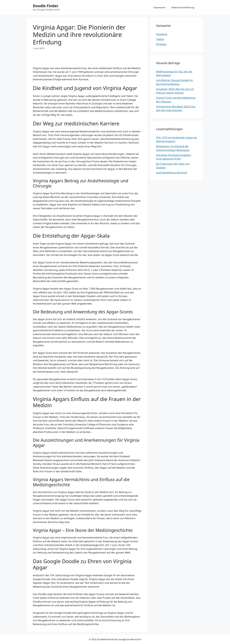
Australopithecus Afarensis (172, 173)
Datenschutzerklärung (183, 7)
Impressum (159, 7)
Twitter (160, 39)
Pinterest (161, 44)
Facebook (162, 34)
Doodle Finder (46, 6)
